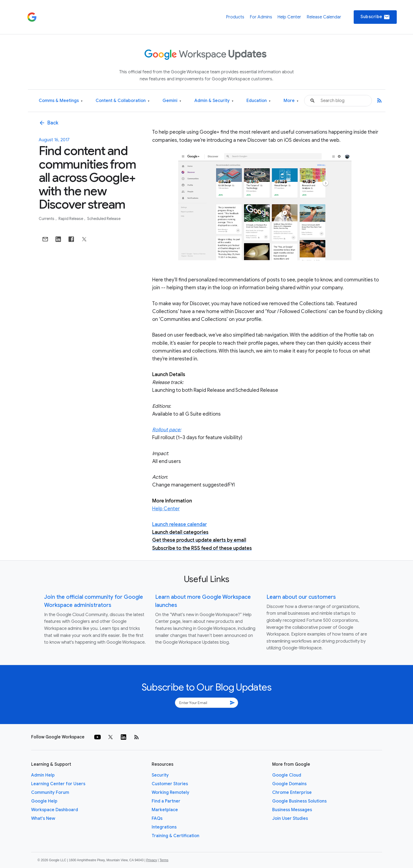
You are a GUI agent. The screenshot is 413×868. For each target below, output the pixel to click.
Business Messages (292, 810)
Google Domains (289, 784)
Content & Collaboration (123, 101)
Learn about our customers (301, 597)
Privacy (152, 860)
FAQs (157, 818)
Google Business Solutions (299, 801)
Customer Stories (170, 784)
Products (235, 17)
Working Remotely (170, 793)
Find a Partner (166, 801)
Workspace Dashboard (55, 810)
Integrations (164, 827)
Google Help (44, 801)
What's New (43, 818)
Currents (47, 219)
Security (160, 775)
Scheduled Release (104, 219)
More (291, 101)
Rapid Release (71, 219)
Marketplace (165, 810)
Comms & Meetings (61, 101)
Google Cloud (287, 775)
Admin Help (43, 775)
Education (258, 101)
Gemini (172, 101)
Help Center (289, 17)
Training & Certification (175, 836)
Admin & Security (214, 101)
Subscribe (375, 17)
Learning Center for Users (58, 784)
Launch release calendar (180, 524)
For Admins (261, 17)
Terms (164, 860)
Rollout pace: (167, 430)
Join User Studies (290, 818)
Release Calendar (324, 17)
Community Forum (50, 793)
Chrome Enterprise (292, 793)
